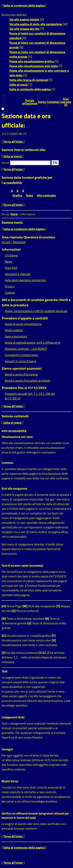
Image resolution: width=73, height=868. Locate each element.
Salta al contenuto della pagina (24, 5)
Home (14, 214)
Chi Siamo (11, 255)
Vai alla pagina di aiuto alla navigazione (36, 24)
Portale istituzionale (30, 102)
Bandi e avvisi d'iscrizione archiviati (28, 381)
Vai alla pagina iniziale (24, 19)
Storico (42, 102)
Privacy (10, 286)
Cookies (10, 292)
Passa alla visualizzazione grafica (32, 61)
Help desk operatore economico (26, 280)
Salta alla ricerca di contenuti (29, 80)
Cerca (5, 163)
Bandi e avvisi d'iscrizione (21, 374)
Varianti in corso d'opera (21, 361)
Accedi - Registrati (14, 242)
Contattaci (53, 102)
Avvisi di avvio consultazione (23, 324)
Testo (29, 195)
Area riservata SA (66, 102)
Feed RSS (11, 268)
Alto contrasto (47, 195)
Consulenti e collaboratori (21, 355)
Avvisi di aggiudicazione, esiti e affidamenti (33, 343)
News (9, 261)
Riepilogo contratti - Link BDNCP (26, 349)
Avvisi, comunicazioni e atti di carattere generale (36, 311)
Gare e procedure (16, 336)
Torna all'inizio (13, 142)
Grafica (17, 195)
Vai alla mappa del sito (24, 29)
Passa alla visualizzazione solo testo (34, 66)
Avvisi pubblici (14, 330)
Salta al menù (18, 85)
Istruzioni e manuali (18, 274)
